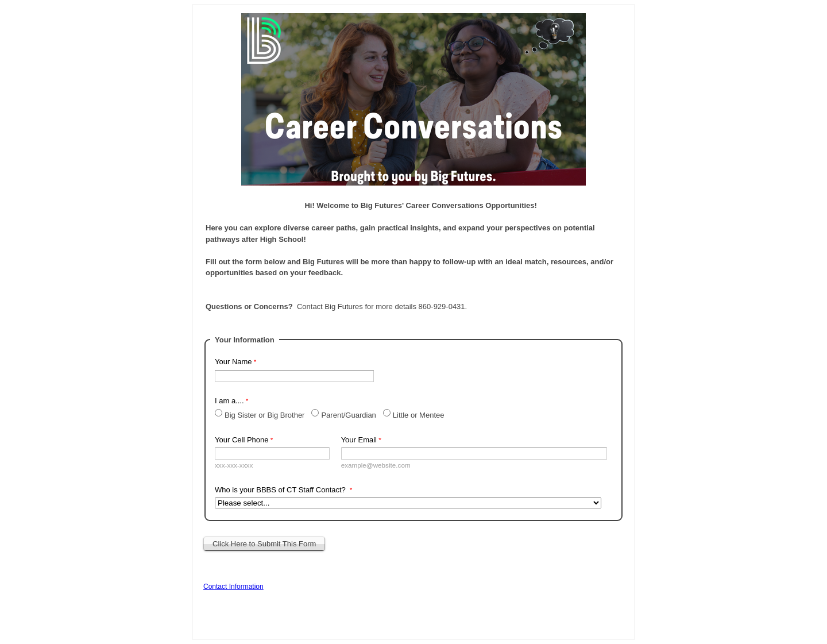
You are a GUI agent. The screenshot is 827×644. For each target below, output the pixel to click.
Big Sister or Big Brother (264, 415)
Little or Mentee (419, 415)
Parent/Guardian (348, 415)
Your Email (359, 440)
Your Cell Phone (241, 440)
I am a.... (229, 401)
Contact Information (233, 587)
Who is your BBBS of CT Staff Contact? (281, 490)
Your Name (233, 362)
